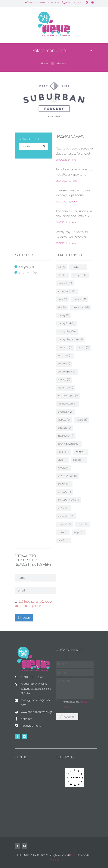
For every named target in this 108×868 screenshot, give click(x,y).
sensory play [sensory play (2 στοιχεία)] (67, 372)
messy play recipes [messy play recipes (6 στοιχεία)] (70, 339)
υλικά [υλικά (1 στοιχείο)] (63, 532)
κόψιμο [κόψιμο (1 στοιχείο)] (64, 452)
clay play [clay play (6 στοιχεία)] (80, 275)
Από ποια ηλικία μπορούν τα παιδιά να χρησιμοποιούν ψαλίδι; (74, 216)
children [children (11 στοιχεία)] (78, 267)
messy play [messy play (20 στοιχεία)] (67, 331)
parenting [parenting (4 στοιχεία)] (65, 347)
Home (44, 63)
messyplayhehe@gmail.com (42, 3)
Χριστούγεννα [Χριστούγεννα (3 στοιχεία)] (67, 404)
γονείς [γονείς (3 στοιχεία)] (82, 420)
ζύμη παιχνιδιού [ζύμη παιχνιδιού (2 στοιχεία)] (69, 444)
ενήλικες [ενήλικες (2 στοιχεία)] (64, 428)
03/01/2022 (61, 243)
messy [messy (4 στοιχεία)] (64, 315)
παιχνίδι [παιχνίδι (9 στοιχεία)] (65, 492)
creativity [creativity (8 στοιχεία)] (65, 283)
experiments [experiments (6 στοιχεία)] (67, 291)
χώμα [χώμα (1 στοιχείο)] (79, 532)
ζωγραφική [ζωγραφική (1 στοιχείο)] (66, 436)
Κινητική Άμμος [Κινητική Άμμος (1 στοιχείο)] (68, 395)
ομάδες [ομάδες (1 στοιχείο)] (79, 460)
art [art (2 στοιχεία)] (61, 267)
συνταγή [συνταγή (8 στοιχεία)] (64, 524)
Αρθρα (23, 267)
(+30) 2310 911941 (72, 3)
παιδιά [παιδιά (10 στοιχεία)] (64, 484)
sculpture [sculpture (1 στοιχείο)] (65, 355)
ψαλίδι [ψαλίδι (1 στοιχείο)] (63, 540)
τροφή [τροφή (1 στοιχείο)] (83, 524)
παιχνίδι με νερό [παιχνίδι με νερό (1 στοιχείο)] (69, 500)
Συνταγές (25, 273)
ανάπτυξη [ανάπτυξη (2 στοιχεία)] (65, 412)
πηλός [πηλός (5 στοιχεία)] (63, 508)
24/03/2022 (62, 202)
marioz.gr (54, 860)
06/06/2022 (62, 181)
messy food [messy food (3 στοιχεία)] (66, 323)
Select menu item (49, 50)
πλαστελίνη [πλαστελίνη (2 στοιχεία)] (66, 516)
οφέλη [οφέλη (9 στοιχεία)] (63, 468)
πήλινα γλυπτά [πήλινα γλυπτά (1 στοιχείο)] (67, 476)
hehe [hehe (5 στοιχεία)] (63, 299)
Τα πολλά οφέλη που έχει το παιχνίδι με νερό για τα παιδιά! (74, 174)
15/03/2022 (61, 222)
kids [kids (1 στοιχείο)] (62, 307)
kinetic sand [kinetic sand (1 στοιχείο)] (81, 307)
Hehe (74, 160)
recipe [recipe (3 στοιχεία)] (84, 347)
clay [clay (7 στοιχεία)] (62, 275)
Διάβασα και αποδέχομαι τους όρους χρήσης (33, 604)
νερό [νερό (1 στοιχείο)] (62, 460)
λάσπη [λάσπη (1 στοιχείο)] (81, 452)
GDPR (73, 855)
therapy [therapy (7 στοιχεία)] (64, 379)
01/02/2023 (61, 160)
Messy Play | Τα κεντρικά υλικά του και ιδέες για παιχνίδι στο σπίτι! (72, 237)
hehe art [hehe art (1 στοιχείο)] (80, 299)
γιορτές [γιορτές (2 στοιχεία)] (64, 420)
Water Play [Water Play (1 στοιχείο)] (66, 388)
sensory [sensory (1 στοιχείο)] (64, 363)
